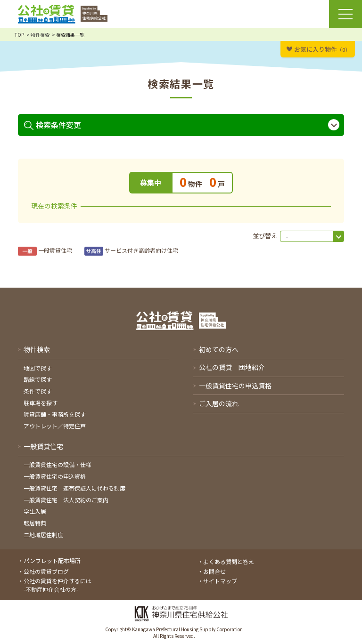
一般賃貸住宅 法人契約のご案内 (66, 500)
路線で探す (38, 379)
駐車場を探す (41, 403)
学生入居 (35, 511)
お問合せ (214, 571)
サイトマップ (220, 581)
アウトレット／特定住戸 (55, 426)
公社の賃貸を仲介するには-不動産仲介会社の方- (58, 585)
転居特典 (35, 523)
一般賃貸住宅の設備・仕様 (58, 464)
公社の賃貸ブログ (46, 571)
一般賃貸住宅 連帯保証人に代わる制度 (74, 488)
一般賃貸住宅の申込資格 (55, 476)
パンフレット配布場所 (52, 560)
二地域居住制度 (43, 535)
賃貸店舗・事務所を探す (55, 414)
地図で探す (38, 368)
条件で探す (38, 391)
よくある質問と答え (229, 561)
